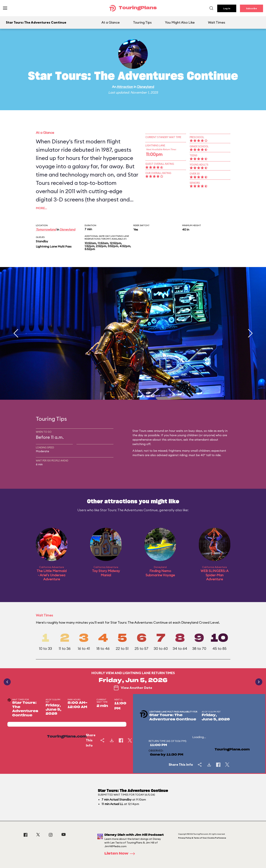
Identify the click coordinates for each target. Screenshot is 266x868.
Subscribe (251, 8)
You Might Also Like (180, 22)
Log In (227, 8)
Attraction (125, 87)
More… (41, 208)
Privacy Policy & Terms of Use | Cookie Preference (202, 838)
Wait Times (217, 22)
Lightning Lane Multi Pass (54, 246)
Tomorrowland (46, 229)
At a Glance (111, 22)
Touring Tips (142, 22)
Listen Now (121, 854)
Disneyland (146, 87)
